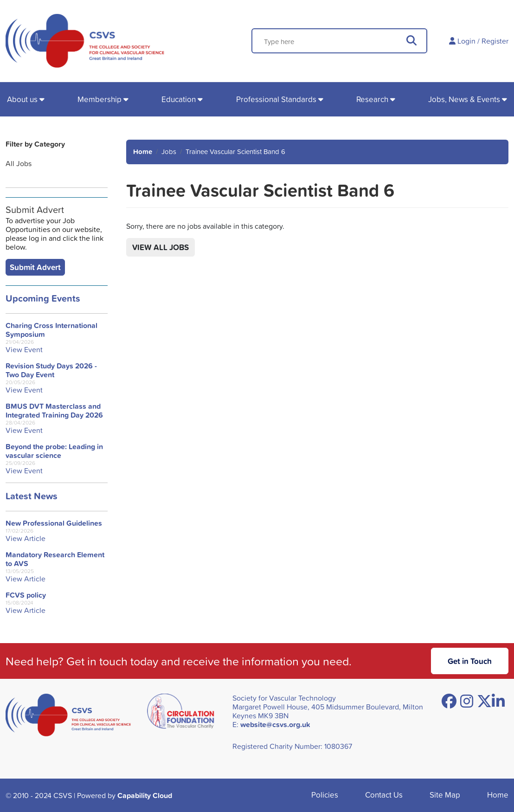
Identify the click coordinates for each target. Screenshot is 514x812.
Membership (100, 99)
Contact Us (384, 795)
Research (372, 99)
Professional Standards (276, 99)
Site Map (445, 795)
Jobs (169, 151)
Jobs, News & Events (464, 99)
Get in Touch (470, 661)
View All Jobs (161, 247)
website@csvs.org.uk (275, 725)
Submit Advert (35, 267)
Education (179, 99)
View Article (26, 538)
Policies (325, 795)
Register (495, 41)
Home (143, 151)
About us (22, 99)
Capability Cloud (145, 796)
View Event (24, 350)
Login (466, 41)
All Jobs (19, 163)
